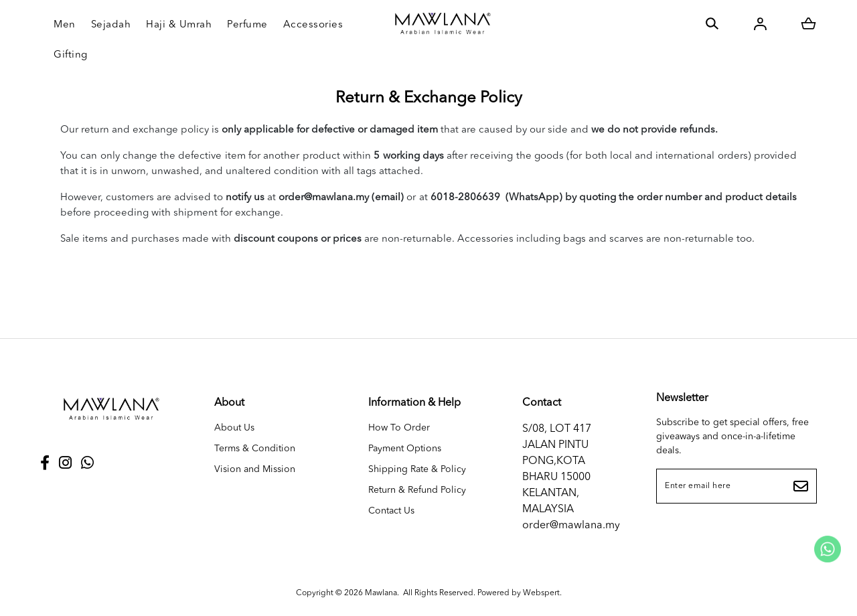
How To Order (399, 428)
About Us (234, 428)
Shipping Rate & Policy (417, 469)
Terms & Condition (255, 449)
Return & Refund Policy (417, 490)
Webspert (541, 593)
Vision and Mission (255, 469)
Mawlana (381, 593)
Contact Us (391, 511)
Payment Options (405, 449)
